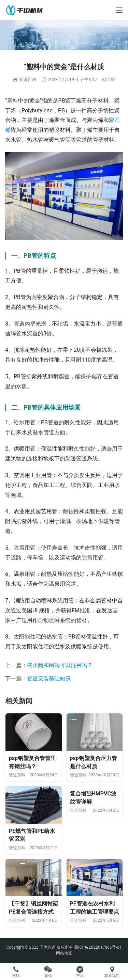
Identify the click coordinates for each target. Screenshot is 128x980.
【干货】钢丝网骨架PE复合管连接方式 (33, 908)
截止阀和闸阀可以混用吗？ (60, 665)
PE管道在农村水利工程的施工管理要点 (95, 908)
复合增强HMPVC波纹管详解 (93, 798)
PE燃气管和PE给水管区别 (32, 835)
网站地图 (64, 953)
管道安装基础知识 (49, 678)
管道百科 (28, 80)
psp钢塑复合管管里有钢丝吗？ (32, 762)
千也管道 (47, 947)
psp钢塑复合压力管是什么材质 (94, 762)
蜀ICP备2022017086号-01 (98, 947)
